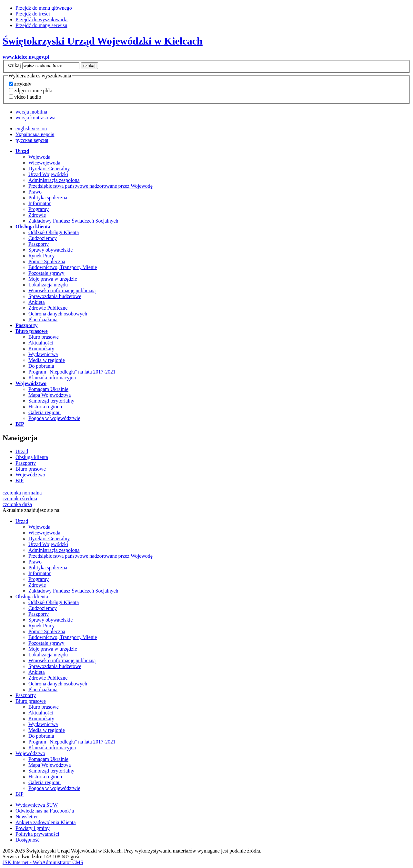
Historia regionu (45, 407)
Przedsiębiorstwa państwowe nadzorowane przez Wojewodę (91, 186)
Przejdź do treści (33, 14)
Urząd (22, 451)
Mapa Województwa (50, 395)
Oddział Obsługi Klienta (54, 232)
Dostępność (28, 840)
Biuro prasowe (44, 337)
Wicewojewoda (44, 163)
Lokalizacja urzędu (48, 285)
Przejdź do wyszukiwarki (42, 20)
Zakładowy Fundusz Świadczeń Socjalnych (73, 221)
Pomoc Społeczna (47, 261)
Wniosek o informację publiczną (62, 290)
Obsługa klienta (32, 457)
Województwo (30, 475)
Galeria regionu (45, 412)
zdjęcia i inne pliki (33, 90)
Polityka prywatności (37, 834)
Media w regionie (47, 360)
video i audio (28, 97)
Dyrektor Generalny (49, 169)
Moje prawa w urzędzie (53, 279)
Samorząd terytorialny (51, 401)
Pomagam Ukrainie (48, 389)
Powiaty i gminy (33, 828)
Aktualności (41, 343)
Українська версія (35, 134)
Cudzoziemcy (43, 238)
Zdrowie (37, 215)
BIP (20, 480)
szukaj (14, 65)
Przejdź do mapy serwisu (41, 25)
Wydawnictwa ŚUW (37, 805)
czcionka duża (17, 504)
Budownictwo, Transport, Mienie (63, 267)
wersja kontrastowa (35, 118)
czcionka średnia (20, 499)
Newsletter (27, 817)
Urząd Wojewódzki (48, 174)
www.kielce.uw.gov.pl (26, 57)
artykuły (23, 84)
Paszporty (39, 244)
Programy (39, 209)
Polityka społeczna (48, 198)
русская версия (32, 140)
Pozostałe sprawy (46, 273)
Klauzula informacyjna (52, 378)
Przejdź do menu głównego (44, 8)
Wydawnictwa (43, 354)
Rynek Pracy (42, 256)
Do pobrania (41, 366)
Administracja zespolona (54, 180)
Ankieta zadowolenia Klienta (46, 822)
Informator (40, 203)
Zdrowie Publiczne (48, 308)
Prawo (35, 192)
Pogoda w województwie (54, 418)
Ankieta (37, 302)
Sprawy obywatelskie (50, 250)
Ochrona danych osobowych (58, 314)
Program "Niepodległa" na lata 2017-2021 (72, 372)
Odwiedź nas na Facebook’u (45, 811)
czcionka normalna (22, 493)
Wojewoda (39, 157)
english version (31, 129)
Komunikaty (41, 349)
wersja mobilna (31, 112)
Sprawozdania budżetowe (55, 296)
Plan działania (43, 319)
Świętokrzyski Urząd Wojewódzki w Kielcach (103, 41)
